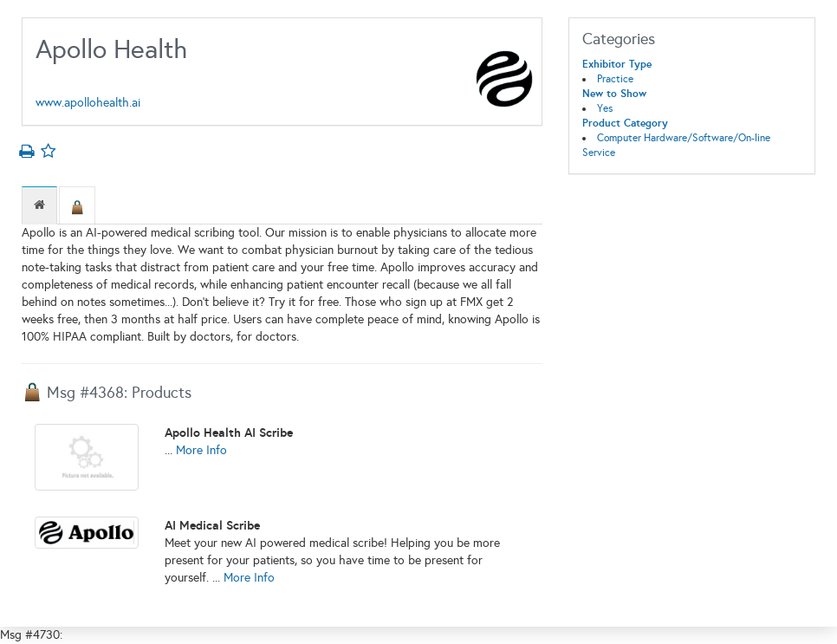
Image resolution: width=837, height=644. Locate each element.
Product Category (625, 123)
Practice (615, 79)
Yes (605, 108)
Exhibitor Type (617, 64)
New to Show (614, 94)
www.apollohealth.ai (88, 103)
